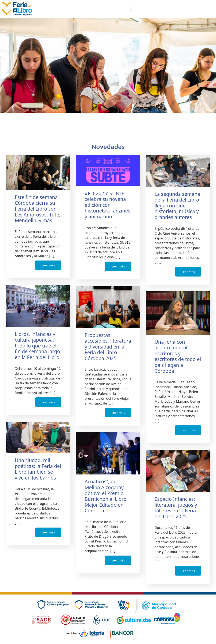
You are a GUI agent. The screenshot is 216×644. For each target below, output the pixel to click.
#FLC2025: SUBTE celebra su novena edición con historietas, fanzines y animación (107, 205)
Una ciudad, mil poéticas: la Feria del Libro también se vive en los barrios (38, 469)
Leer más (48, 265)
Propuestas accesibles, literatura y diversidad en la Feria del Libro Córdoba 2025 (108, 347)
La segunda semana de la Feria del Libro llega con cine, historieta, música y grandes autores (177, 206)
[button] (131, 9)
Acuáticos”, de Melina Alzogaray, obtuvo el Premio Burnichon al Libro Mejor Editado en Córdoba (105, 496)
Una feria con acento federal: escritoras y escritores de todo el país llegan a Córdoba (178, 356)
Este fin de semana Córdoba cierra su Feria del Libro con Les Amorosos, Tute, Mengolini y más (38, 209)
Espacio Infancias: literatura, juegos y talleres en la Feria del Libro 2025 (176, 508)
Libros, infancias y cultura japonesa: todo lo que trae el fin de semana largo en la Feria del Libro (37, 346)
